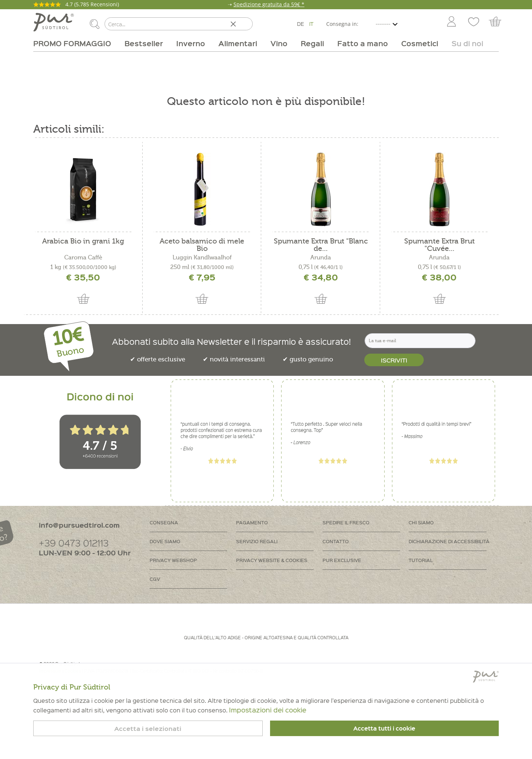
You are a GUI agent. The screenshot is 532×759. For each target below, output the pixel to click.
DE (301, 24)
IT (311, 24)
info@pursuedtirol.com (79, 525)
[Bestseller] (144, 43)
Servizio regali (257, 541)
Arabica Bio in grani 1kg (83, 241)
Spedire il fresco (346, 522)
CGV (155, 579)
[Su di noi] (464, 43)
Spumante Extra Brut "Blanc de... (321, 245)
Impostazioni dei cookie (268, 710)
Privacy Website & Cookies (272, 560)
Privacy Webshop (173, 560)
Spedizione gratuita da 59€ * (269, 4)
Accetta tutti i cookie (384, 728)
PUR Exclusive (342, 560)
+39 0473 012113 (74, 543)
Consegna (164, 522)
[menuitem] (451, 22)
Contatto (336, 541)
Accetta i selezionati (148, 729)
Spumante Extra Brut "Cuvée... (439, 245)
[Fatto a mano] (363, 43)
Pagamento (252, 522)
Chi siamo (421, 522)
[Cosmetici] (420, 43)
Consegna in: (342, 24)
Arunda (321, 258)
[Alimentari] (238, 43)
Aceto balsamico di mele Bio (202, 245)
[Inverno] (191, 43)
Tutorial (421, 560)
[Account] (451, 22)
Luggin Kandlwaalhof (202, 258)
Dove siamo (165, 541)
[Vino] (279, 43)
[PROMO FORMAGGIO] (76, 43)
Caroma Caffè (83, 258)
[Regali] (312, 43)
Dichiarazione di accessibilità (449, 541)
